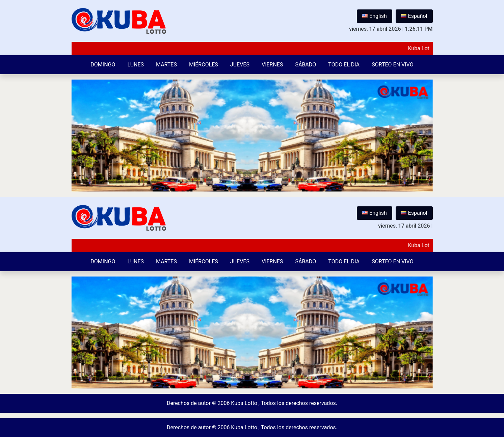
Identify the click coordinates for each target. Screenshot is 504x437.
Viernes (272, 65)
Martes (166, 65)
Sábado (306, 65)
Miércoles (204, 65)
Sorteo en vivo (392, 65)
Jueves (240, 65)
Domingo (103, 65)
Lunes (136, 65)
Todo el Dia (344, 65)
